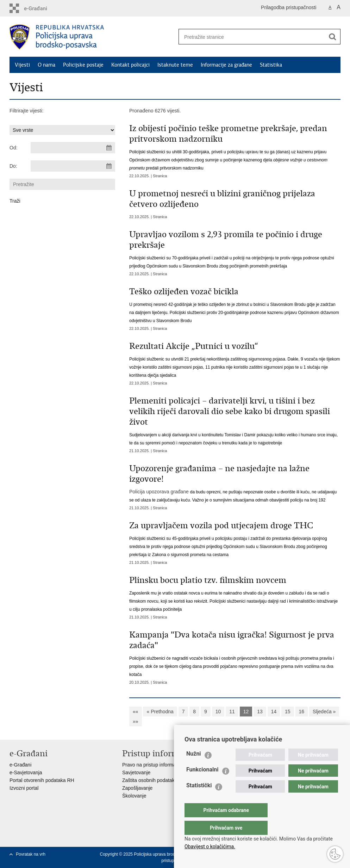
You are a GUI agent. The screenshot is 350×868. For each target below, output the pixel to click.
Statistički (199, 799)
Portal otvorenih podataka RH (42, 780)
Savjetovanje (136, 772)
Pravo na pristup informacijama (156, 765)
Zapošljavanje (137, 788)
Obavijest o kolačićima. (210, 847)
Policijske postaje (83, 65)
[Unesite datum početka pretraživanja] (73, 148)
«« (136, 712)
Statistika (271, 65)
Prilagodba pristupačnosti (289, 7)
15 (288, 712)
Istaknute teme (175, 65)
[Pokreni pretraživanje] (332, 37)
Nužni (194, 768)
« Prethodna (160, 712)
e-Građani (20, 765)
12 (246, 712)
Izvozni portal (24, 788)
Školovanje (134, 796)
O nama (46, 65)
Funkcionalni (202, 784)
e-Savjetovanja (26, 772)
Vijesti (22, 65)
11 (232, 712)
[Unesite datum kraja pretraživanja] (73, 166)
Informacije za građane (226, 65)
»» (136, 721)
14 (274, 712)
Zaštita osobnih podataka (150, 780)
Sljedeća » (324, 712)
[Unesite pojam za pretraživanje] (249, 37)
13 (260, 712)
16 (302, 712)
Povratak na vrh (31, 854)
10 (218, 712)
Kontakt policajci (130, 65)
